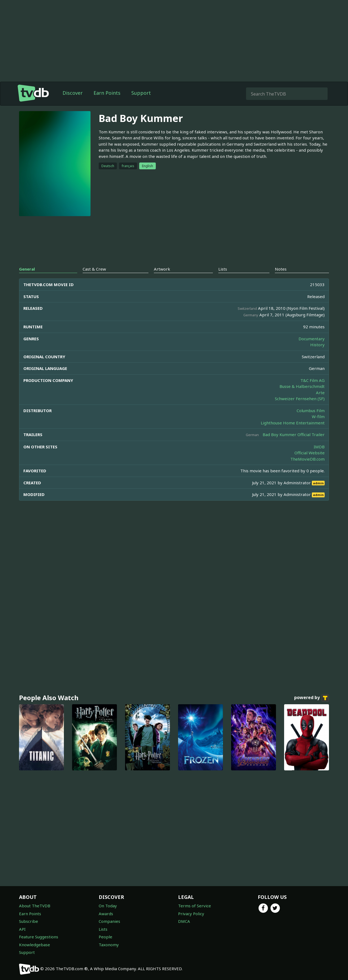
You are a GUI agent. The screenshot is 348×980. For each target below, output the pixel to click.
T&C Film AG (313, 380)
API (22, 929)
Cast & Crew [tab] (94, 269)
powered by (312, 698)
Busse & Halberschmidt (302, 386)
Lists (103, 929)
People (105, 937)
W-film (318, 416)
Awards (106, 914)
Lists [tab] (223, 269)
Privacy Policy (191, 914)
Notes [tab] (281, 269)
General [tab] (27, 269)
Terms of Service (195, 906)
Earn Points (107, 93)
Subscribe (29, 921)
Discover (73, 93)
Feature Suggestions (39, 937)
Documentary (312, 339)
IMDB (319, 447)
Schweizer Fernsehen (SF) (300, 399)
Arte (320, 393)
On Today (108, 906)
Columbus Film (311, 411)
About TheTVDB (35, 906)
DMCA (184, 921)
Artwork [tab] (162, 269)
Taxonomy (109, 945)
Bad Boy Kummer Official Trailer (294, 434)
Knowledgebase (35, 945)
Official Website (310, 453)
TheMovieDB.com (307, 459)
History (317, 345)
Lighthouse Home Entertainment (293, 423)
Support (141, 93)
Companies (109, 921)
